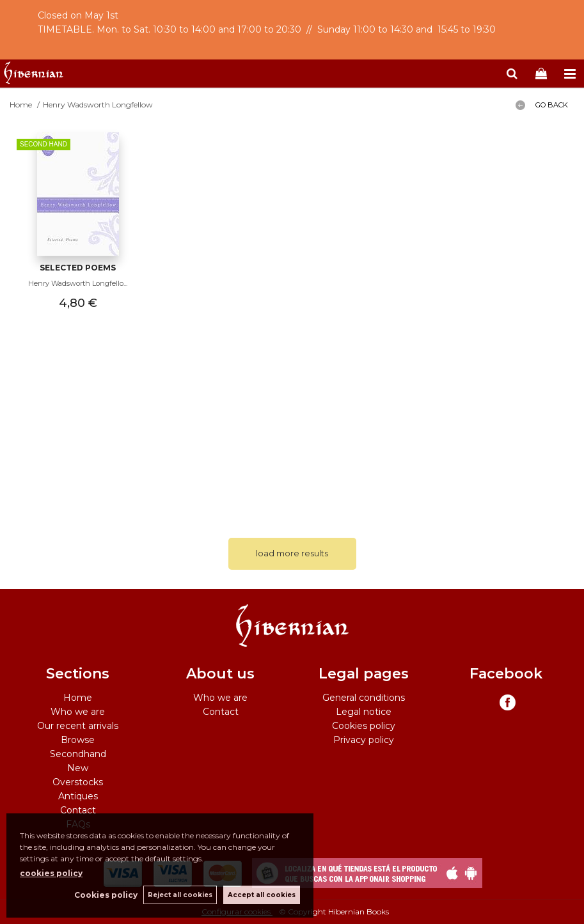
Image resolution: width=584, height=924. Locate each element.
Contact (78, 810)
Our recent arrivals (78, 726)
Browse (78, 740)
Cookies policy (364, 726)
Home (78, 698)
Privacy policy (364, 740)
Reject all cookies (180, 895)
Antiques (78, 796)
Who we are (78, 712)
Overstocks (78, 782)
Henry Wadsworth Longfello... (78, 283)
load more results (292, 553)
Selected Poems (78, 268)
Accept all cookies (262, 895)
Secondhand (78, 754)
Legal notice (364, 712)
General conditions (364, 698)
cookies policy (51, 873)
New (78, 768)
